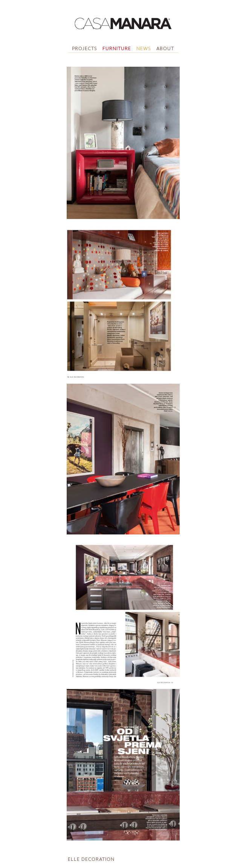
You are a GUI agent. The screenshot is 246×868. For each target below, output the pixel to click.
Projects (85, 48)
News (144, 48)
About (165, 48)
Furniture (117, 48)
